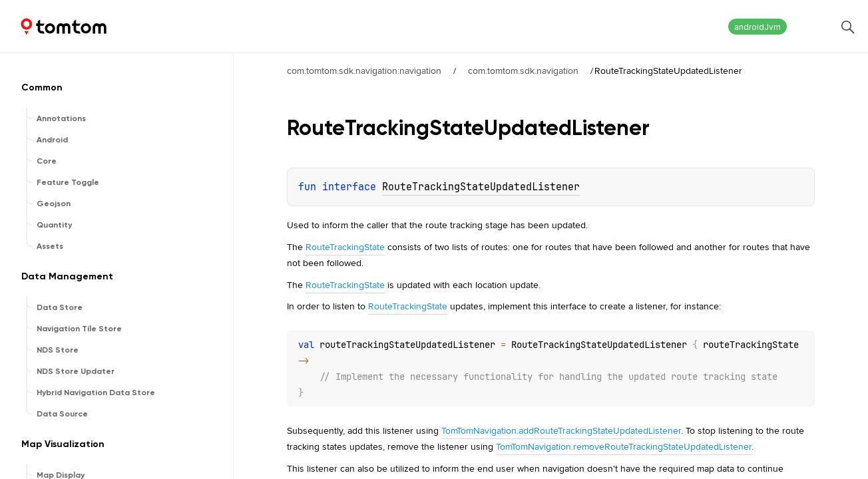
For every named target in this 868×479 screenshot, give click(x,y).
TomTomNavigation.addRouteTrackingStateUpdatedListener (561, 430)
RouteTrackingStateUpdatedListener (481, 187)
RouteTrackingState (345, 247)
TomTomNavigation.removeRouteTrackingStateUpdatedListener (624, 446)
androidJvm (758, 27)
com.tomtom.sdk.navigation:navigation (364, 71)
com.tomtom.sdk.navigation (523, 71)
